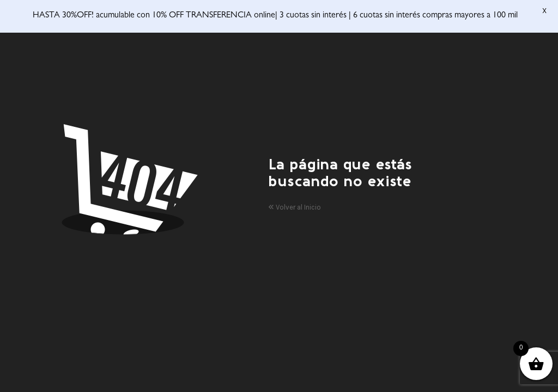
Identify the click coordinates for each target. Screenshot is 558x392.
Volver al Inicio (295, 203)
